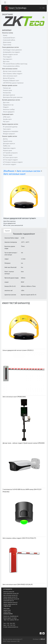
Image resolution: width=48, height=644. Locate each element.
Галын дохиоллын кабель (11, 66)
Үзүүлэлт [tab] (7, 231)
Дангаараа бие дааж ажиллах (13, 97)
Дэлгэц (5, 139)
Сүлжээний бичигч (9, 38)
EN (40, 8)
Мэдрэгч (6, 107)
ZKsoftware (9, 171)
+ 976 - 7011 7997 (11, 623)
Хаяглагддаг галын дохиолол (12, 50)
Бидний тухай (7, 610)
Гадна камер (7, 45)
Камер (5, 35)
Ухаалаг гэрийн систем (10, 136)
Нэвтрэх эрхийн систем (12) (10, 597)
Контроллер (7, 93)
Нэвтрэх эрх (7, 88)
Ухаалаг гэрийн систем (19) (10, 604)
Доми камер (7, 42)
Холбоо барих (7, 612)
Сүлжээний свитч (8, 114)
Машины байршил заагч (11, 81)
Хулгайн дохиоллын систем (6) (11, 599)
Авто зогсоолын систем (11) (10, 595)
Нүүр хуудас (7, 608)
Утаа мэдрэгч (7, 57)
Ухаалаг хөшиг (8, 155)
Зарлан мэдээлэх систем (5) (10, 602)
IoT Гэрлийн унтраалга (10, 153)
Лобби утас (7, 146)
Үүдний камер (8, 141)
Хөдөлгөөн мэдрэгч (9, 148)
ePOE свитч (7, 117)
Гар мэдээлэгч (8, 59)
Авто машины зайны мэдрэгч (13, 74)
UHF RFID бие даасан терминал (13, 83)
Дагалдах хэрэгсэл (9, 95)
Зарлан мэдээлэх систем (10, 124)
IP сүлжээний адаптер (10, 127)
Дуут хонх (6, 61)
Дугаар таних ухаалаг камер (12, 71)
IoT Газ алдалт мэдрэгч (10, 160)
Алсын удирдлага (9, 112)
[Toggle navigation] (5, 2)
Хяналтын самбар (9, 109)
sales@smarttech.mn (13, 627)
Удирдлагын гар (8, 105)
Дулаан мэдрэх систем (10, 54)
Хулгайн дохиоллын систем (11, 100)
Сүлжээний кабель (9, 40)
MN (43, 8)
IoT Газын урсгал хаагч (10, 157)
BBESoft (43, 639)
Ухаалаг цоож (7, 90)
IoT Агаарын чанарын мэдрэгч (13, 162)
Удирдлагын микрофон (11, 131)
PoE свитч (6, 122)
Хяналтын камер (8, 33)
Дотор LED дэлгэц (9, 78)
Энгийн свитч (7, 119)
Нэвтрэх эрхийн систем (10, 85)
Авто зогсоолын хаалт (10, 76)
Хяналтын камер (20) (9, 592)
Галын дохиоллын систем (10, 47)
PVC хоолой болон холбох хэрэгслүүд (15, 64)
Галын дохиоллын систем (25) (11, 593)
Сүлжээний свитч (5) (9, 601)
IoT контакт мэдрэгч (10, 164)
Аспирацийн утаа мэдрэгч (11, 52)
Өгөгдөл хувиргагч (9, 134)
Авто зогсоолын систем (10, 69)
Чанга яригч (7, 129)
